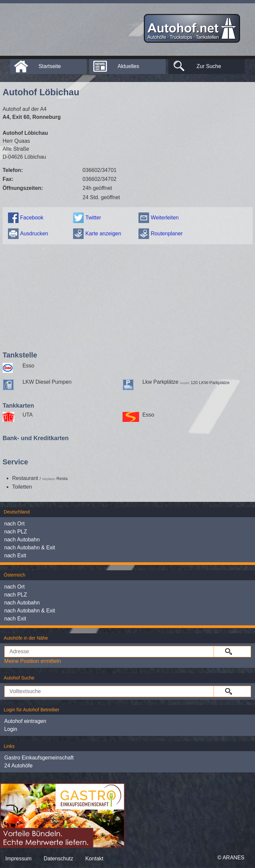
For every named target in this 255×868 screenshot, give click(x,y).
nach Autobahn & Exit (30, 548)
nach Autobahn (22, 540)
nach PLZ (16, 532)
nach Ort (14, 524)
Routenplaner (167, 234)
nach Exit (15, 555)
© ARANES (231, 858)
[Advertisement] (128, 296)
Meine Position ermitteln (33, 661)
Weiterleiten (165, 218)
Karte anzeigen (103, 234)
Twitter (93, 218)
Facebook (32, 218)
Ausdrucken (34, 234)
